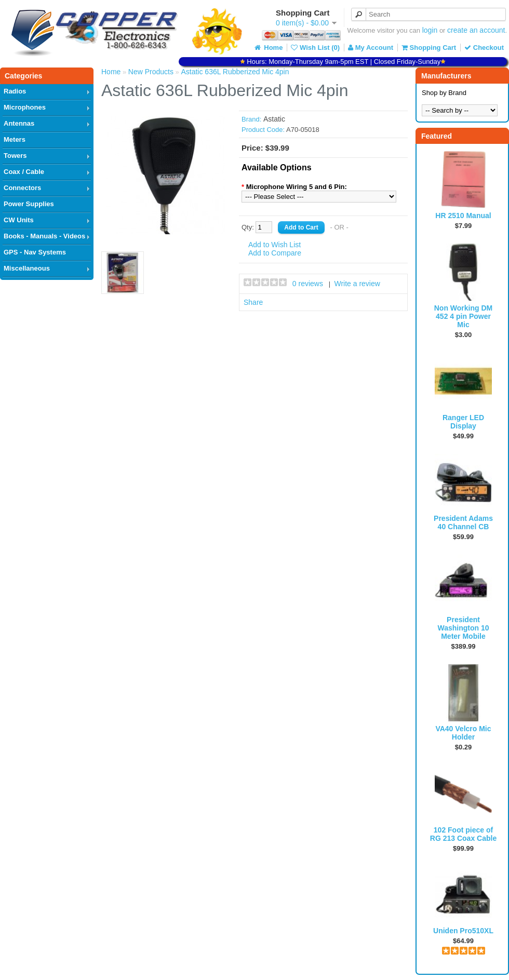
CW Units (19, 220)
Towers (15, 156)
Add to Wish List (274, 245)
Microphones (25, 107)
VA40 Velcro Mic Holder (463, 733)
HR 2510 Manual (463, 216)
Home (268, 48)
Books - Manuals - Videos (44, 236)
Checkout (484, 48)
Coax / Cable (24, 172)
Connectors (22, 188)
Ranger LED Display (463, 422)
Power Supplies (29, 204)
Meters (15, 139)
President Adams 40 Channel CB (463, 522)
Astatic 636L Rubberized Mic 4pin (235, 72)
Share (253, 302)
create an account (476, 30)
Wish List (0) (315, 48)
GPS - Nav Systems (35, 252)
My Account (371, 48)
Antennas (19, 123)
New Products (151, 72)
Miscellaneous (27, 268)
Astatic (274, 119)
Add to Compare (275, 253)
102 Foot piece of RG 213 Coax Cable (463, 834)
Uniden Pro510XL (463, 931)
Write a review (357, 284)
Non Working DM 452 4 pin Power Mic (464, 316)
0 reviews (308, 284)
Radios (15, 91)
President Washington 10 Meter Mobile (463, 628)
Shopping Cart (429, 48)
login (430, 30)
